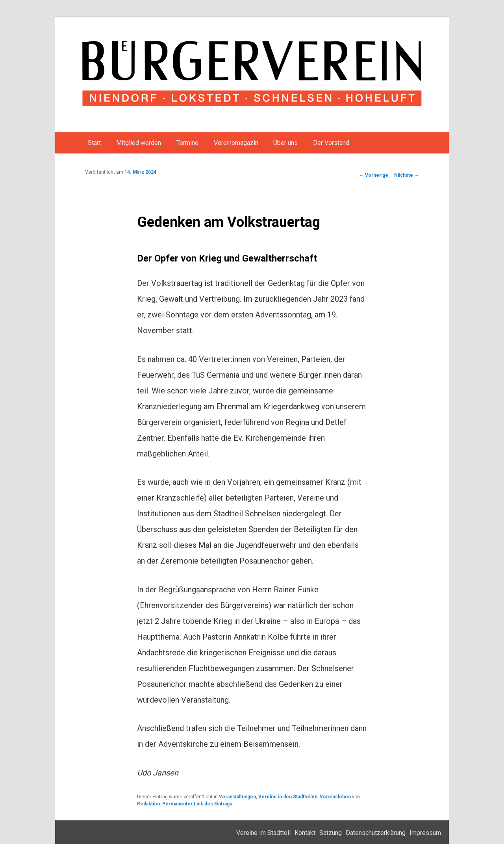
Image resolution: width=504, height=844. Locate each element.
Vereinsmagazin (236, 143)
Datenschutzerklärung (376, 833)
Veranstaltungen (237, 797)
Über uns (285, 143)
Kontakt (305, 833)
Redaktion (148, 804)
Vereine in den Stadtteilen (288, 797)
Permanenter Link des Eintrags (197, 804)
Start (94, 143)
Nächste (407, 175)
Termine (187, 143)
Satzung (331, 833)
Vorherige (374, 175)
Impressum (425, 833)
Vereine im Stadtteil (263, 833)
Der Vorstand (331, 143)
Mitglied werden (139, 143)
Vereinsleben (335, 797)
